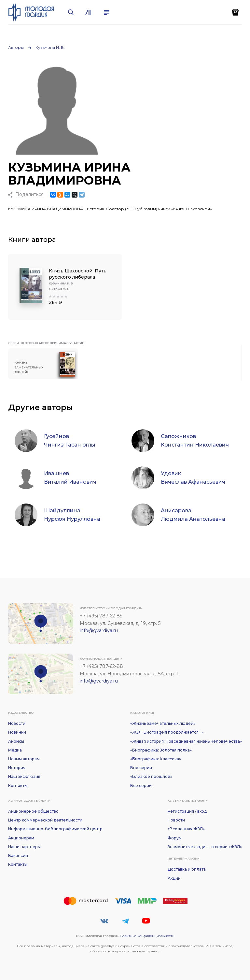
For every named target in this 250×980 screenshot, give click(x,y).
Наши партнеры (24, 847)
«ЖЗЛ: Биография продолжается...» (167, 732)
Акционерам (21, 838)
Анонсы (16, 741)
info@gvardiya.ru (99, 630)
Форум (175, 838)
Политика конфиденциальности (147, 936)
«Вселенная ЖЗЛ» (186, 829)
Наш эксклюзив (24, 776)
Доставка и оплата (187, 869)
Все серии (141, 786)
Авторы (16, 47)
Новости (17, 723)
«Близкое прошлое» (151, 776)
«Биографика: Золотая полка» (161, 750)
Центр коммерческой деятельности (45, 820)
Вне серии (141, 768)
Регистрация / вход (187, 811)
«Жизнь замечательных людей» (163, 723)
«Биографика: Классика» (156, 759)
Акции (174, 878)
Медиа (15, 750)
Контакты (18, 786)
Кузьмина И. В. (50, 47)
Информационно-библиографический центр (55, 829)
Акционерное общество (33, 811)
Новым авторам (24, 759)
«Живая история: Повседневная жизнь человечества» (186, 741)
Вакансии (18, 856)
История (17, 768)
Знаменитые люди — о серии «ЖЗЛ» (205, 847)
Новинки (17, 732)
